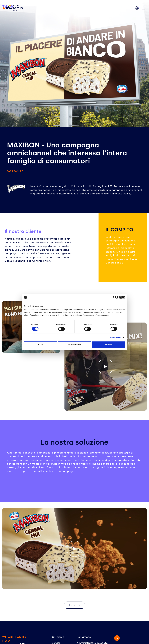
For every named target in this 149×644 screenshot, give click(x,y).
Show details (115, 337)
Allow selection (74, 345)
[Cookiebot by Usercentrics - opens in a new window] (115, 297)
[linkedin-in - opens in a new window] (117, 638)
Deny (40, 345)
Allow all (109, 345)
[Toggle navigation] (144, 8)
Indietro (74, 605)
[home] (13, 8)
